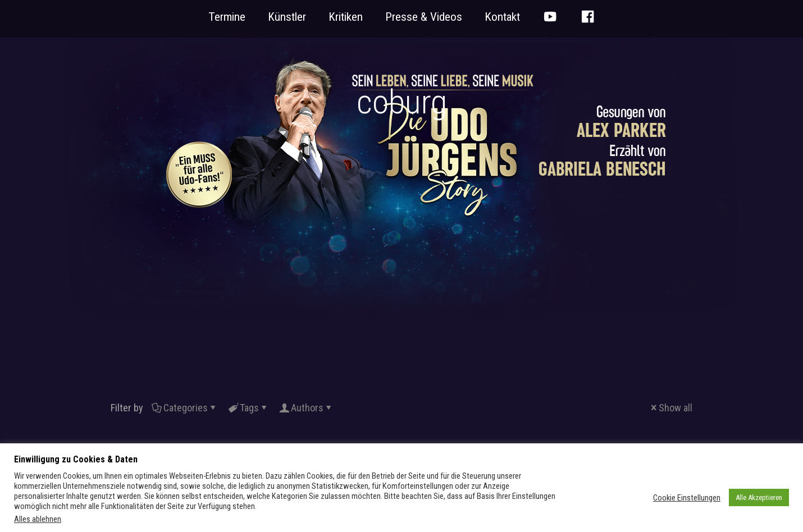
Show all (670, 408)
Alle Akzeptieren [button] (759, 497)
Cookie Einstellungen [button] (687, 498)
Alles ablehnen (38, 519)
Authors (306, 408)
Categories (185, 408)
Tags (248, 408)
